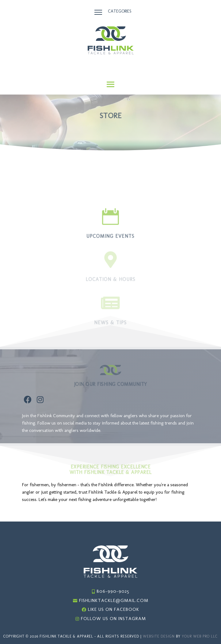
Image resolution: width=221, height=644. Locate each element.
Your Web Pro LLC (200, 636)
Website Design (159, 636)
